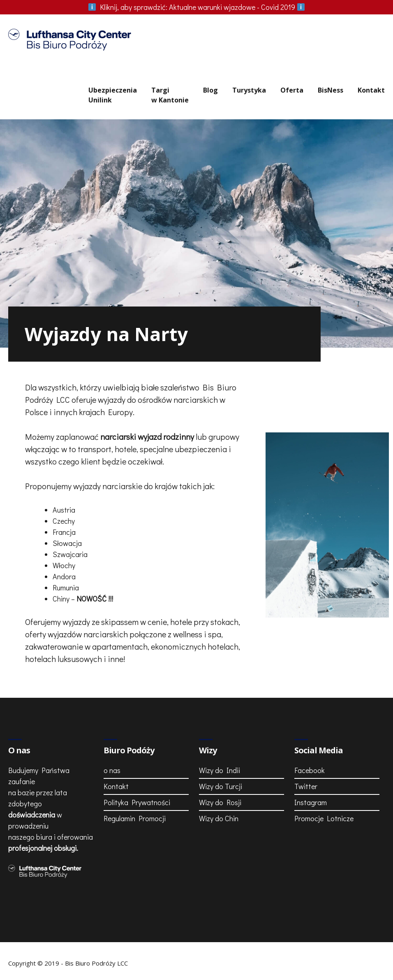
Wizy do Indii (220, 770)
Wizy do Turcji (221, 786)
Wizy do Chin (219, 818)
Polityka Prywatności (137, 802)
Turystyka (249, 90)
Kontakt (371, 90)
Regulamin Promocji (135, 818)
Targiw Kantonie (170, 95)
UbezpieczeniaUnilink (113, 95)
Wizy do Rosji (220, 802)
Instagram (311, 802)
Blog (210, 90)
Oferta (292, 90)
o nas (112, 770)
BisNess (331, 90)
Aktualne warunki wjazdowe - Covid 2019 (196, 7)
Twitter (306, 786)
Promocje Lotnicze (324, 818)
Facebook (310, 770)
